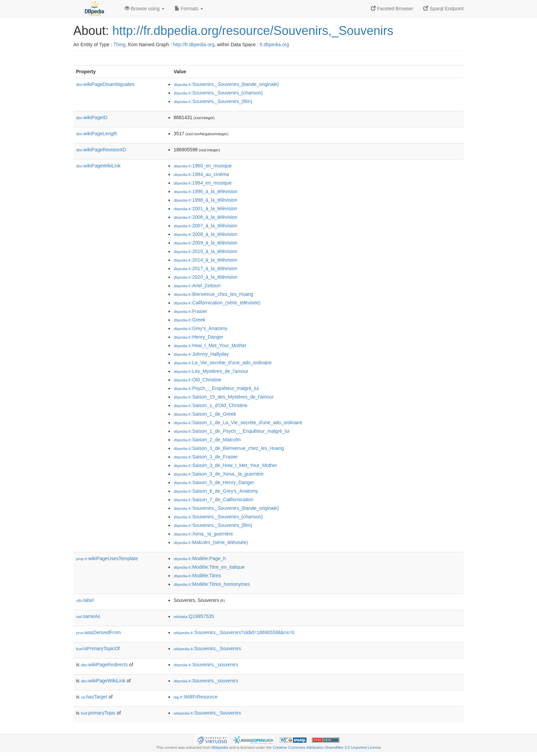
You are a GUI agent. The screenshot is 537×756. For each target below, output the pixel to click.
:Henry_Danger (198, 337)
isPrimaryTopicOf (98, 648)
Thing (119, 45)
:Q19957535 (194, 616)
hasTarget (94, 697)
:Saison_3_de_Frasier (206, 457)
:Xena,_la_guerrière (203, 534)
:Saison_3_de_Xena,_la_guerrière (219, 474)
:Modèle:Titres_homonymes (212, 584)
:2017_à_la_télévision (205, 268)
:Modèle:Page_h (200, 558)
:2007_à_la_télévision (205, 226)
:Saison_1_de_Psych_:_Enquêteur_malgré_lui (232, 431)
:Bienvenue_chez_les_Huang (214, 294)
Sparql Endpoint (444, 9)
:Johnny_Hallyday (201, 354)
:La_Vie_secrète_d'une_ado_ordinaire (223, 363)
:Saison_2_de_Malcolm (207, 440)
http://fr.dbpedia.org (194, 45)
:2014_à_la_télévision (205, 260)
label (85, 600)
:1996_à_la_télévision (205, 191)
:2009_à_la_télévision (205, 243)
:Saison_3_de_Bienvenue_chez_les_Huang (229, 448)
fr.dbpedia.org (274, 45)
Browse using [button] (145, 9)
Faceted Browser (392, 9)
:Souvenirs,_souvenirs (206, 665)
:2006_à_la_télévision (205, 217)
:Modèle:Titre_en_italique (209, 567)
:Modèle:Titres (197, 576)
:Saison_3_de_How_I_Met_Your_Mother (225, 465)
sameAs (88, 616)
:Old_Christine (197, 380)
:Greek (189, 320)
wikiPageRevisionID (101, 150)
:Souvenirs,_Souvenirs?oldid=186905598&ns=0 (234, 632)
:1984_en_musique (203, 183)
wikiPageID (92, 117)
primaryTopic (98, 713)
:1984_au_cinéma (201, 174)
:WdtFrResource (196, 697)
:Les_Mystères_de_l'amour (211, 371)
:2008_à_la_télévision (205, 234)
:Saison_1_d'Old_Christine (211, 405)
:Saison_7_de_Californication (214, 500)
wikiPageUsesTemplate (107, 558)
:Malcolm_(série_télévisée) (211, 542)
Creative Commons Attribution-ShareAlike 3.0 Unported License (327, 747)
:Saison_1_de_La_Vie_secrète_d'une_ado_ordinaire (238, 423)
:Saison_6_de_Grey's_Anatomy (216, 491)
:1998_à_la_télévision (205, 200)
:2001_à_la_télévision (205, 209)
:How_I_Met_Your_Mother (210, 345)
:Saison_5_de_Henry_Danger (214, 482)
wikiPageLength (97, 134)
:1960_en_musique (203, 166)
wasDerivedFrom (98, 632)
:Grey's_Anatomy (201, 328)
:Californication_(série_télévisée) (217, 303)
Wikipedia (220, 747)
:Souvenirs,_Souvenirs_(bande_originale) (226, 84)
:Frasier (190, 311)
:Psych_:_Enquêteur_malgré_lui (216, 388)
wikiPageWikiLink (98, 166)
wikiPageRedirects (104, 665)
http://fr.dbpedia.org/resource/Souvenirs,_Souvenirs (253, 31)
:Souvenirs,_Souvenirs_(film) (213, 101)
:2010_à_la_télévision (205, 251)
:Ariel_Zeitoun (197, 286)
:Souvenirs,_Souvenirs (207, 648)
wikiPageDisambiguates (105, 84)
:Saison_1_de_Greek (205, 414)
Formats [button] (189, 9)
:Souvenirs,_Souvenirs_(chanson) (218, 93)
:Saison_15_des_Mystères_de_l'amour (224, 397)
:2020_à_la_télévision (205, 277)
